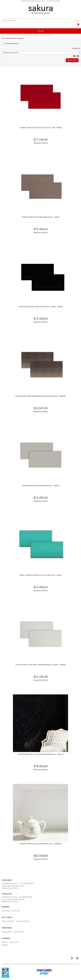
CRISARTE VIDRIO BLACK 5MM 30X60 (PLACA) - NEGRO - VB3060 (40, 307)
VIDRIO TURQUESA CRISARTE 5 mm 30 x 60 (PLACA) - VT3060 (40, 575)
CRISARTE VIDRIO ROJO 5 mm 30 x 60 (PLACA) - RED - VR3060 (41, 128)
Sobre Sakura (6, 911)
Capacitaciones (19, 932)
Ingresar (5, 942)
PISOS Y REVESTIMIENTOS (13, 35)
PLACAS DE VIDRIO (46, 35)
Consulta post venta (22, 921)
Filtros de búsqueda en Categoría (13, 38)
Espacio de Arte (7, 932)
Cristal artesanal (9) (11, 43)
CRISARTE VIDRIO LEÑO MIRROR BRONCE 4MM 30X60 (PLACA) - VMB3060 (40, 396)
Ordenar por (76, 48)
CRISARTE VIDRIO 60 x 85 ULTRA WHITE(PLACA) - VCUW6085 (40, 844)
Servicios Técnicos (8, 921)
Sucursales (16, 911)
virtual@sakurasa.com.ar (10, 884)
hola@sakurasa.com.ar (10, 897)
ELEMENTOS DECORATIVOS (31, 35)
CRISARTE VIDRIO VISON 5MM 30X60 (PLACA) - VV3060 (40, 217)
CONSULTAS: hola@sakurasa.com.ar (33, 1)
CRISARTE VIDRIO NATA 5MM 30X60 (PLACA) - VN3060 (41, 486)
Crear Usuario (14, 942)
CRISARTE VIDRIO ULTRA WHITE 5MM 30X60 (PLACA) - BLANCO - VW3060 (40, 665)
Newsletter (5, 945)
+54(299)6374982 (53, 1)
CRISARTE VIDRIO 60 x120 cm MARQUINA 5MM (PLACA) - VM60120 (40, 754)
